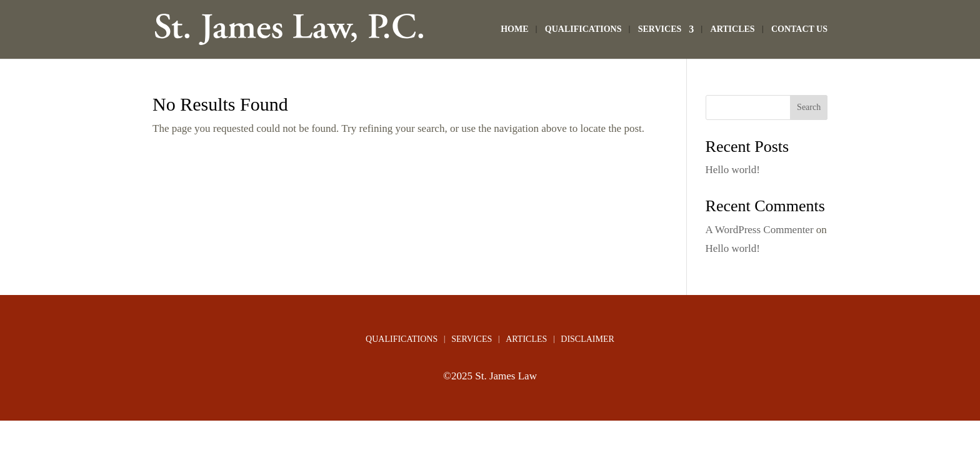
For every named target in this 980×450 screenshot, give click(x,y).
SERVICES (660, 29)
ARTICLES (733, 29)
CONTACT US (799, 29)
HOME (514, 29)
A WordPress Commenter (760, 230)
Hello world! (733, 170)
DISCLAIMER (587, 339)
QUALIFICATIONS (583, 29)
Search (809, 107)
